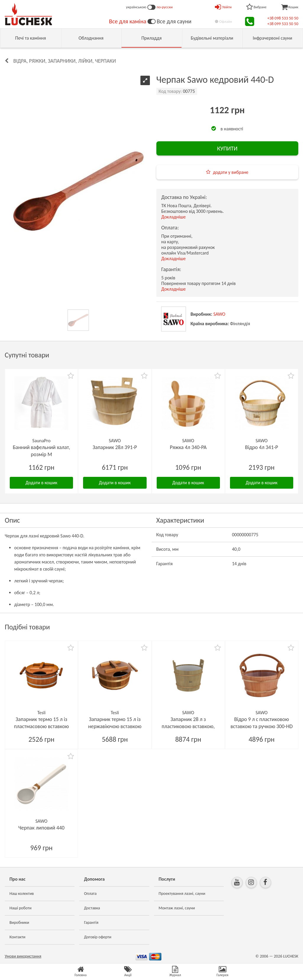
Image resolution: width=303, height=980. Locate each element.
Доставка (92, 908)
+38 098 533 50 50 (283, 18)
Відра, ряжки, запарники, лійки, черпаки (65, 61)
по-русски (165, 7)
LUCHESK (291, 956)
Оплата (90, 894)
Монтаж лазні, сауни (177, 908)
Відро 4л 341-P (262, 447)
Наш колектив (22, 894)
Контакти (17, 937)
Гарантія (91, 923)
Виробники (19, 923)
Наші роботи (20, 908)
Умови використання (23, 956)
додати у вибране (231, 172)
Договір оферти (98, 937)
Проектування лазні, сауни (182, 894)
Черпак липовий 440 (41, 828)
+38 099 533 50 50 (283, 24)
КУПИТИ (227, 148)
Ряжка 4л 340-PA (188, 447)
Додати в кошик (41, 483)
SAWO (219, 314)
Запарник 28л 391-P (115, 447)
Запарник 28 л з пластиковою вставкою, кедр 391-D (188, 726)
